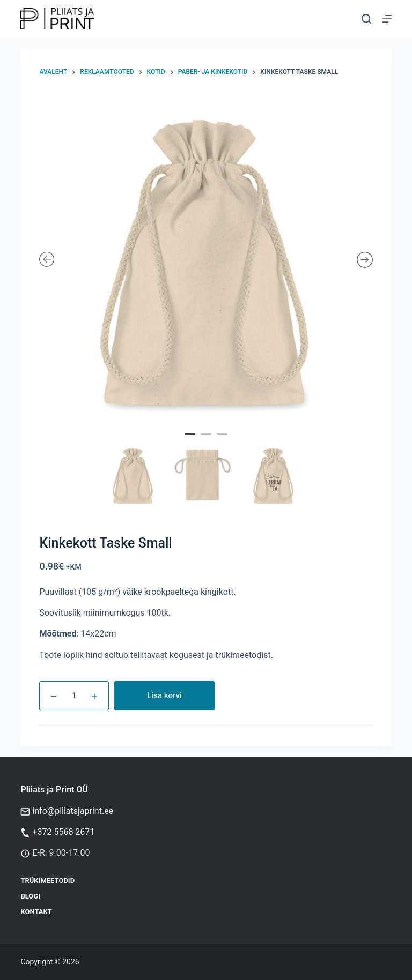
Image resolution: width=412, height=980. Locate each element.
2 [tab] (208, 441)
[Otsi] (366, 19)
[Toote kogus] (74, 696)
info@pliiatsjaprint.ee (73, 811)
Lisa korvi (164, 695)
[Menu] (387, 19)
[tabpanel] (206, 260)
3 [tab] (224, 441)
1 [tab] (192, 441)
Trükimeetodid (47, 881)
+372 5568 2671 (63, 832)
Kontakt (36, 912)
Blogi (30, 896)
